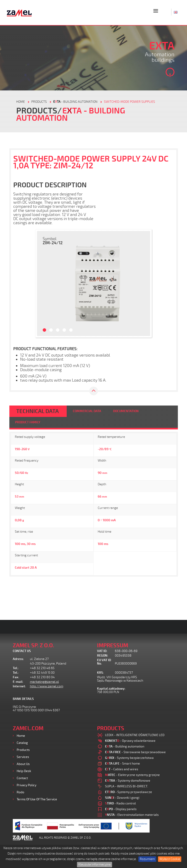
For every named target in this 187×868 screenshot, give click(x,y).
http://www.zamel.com (47, 686)
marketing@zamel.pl (44, 682)
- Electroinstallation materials (132, 815)
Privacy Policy (26, 785)
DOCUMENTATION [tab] (126, 411)
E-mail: (18, 682)
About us (23, 764)
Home (21, 736)
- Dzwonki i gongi (122, 798)
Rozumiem (147, 859)
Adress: (18, 659)
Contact (22, 778)
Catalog (22, 743)
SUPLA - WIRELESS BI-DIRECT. (126, 786)
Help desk (24, 771)
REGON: (103, 656)
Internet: (19, 686)
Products (23, 750)
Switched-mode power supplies (129, 102)
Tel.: (16, 668)
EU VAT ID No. (104, 662)
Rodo (20, 792)
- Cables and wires (122, 769)
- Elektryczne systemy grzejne (132, 775)
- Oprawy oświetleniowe (130, 741)
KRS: (100, 673)
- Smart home (122, 764)
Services (23, 757)
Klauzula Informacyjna (95, 864)
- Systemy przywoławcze (129, 792)
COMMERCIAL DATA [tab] (87, 411)
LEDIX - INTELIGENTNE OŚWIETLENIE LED (135, 735)
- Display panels (121, 809)
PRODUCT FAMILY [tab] (28, 422)
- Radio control (120, 803)
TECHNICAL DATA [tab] (37, 411)
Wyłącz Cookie (170, 859)
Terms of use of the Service (37, 799)
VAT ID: (102, 651)
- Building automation (75, 102)
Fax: (16, 677)
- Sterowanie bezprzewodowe (135, 752)
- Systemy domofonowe (128, 781)
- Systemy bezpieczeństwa (129, 758)
